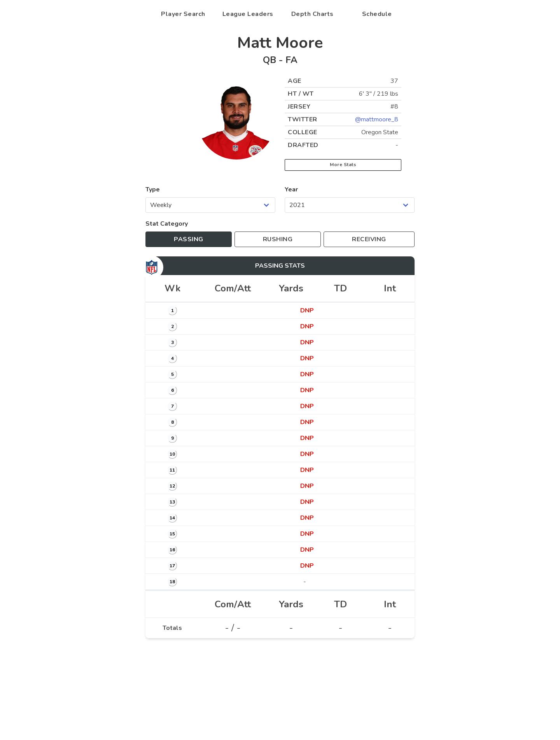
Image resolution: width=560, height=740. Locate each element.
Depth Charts (312, 14)
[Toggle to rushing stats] (278, 239)
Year (291, 189)
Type (153, 189)
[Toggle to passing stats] (189, 239)
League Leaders (248, 14)
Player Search (183, 14)
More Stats (343, 165)
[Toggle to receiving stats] (369, 239)
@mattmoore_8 (377, 119)
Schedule (377, 14)
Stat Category (167, 224)
